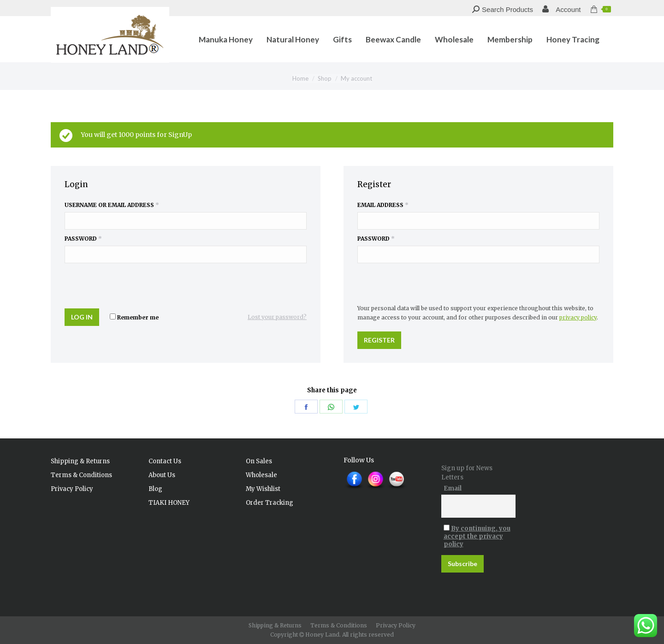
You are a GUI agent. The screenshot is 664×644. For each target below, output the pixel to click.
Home (300, 78)
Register (379, 340)
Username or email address (112, 205)
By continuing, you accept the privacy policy (477, 536)
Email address (383, 205)
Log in (82, 317)
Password (83, 239)
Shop (325, 78)
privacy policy (578, 317)
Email (453, 488)
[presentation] (128, 284)
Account (562, 9)
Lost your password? (277, 317)
